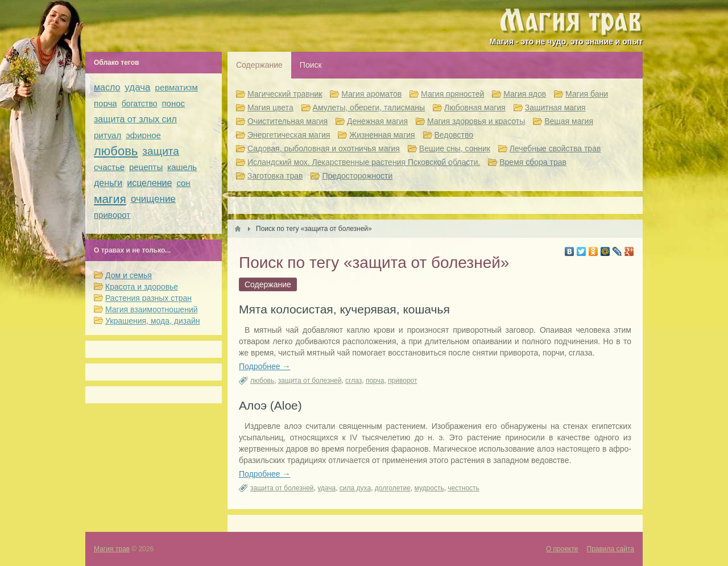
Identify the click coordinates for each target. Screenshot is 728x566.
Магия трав (112, 549)
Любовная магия (475, 108)
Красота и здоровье (142, 287)
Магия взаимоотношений (152, 309)
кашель (182, 167)
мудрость (429, 488)
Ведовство (454, 135)
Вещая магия (569, 121)
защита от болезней (310, 381)
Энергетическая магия (289, 135)
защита (161, 151)
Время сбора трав (533, 162)
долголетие (393, 488)
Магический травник (285, 94)
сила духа (355, 488)
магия (110, 199)
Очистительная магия (288, 121)
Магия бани (587, 94)
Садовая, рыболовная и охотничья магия (324, 148)
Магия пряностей (452, 94)
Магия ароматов (371, 94)
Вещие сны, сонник (455, 148)
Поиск (311, 65)
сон (183, 183)
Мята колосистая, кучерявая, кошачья (344, 309)
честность (463, 488)
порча (375, 381)
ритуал (107, 135)
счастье (109, 167)
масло (107, 87)
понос (173, 103)
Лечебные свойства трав (555, 148)
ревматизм (177, 87)
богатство (140, 104)
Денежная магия (377, 121)
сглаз (353, 381)
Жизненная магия (382, 135)
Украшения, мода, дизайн (152, 321)
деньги (108, 183)
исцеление (149, 183)
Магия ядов (525, 94)
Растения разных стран (148, 298)
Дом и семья (129, 275)
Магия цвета (270, 108)
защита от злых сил (135, 119)
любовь (262, 381)
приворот (402, 381)
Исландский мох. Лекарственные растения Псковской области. (364, 162)
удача (326, 488)
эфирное (143, 135)
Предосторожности (357, 176)
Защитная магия (555, 108)
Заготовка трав (275, 176)
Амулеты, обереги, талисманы (369, 108)
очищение (153, 199)
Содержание (259, 65)
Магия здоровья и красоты (476, 121)
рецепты (146, 167)
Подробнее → (265, 366)
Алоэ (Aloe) (270, 405)
